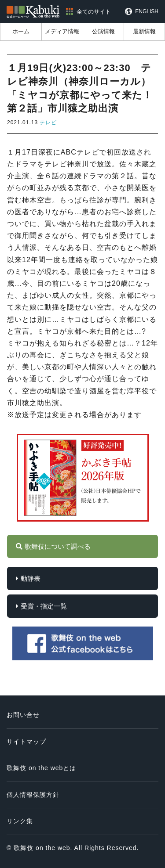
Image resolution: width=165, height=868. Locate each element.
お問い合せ (23, 715)
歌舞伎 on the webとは (41, 768)
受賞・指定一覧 (44, 606)
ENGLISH (147, 11)
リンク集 (20, 821)
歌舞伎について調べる (58, 546)
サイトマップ (26, 742)
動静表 (31, 578)
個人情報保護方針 (33, 795)
